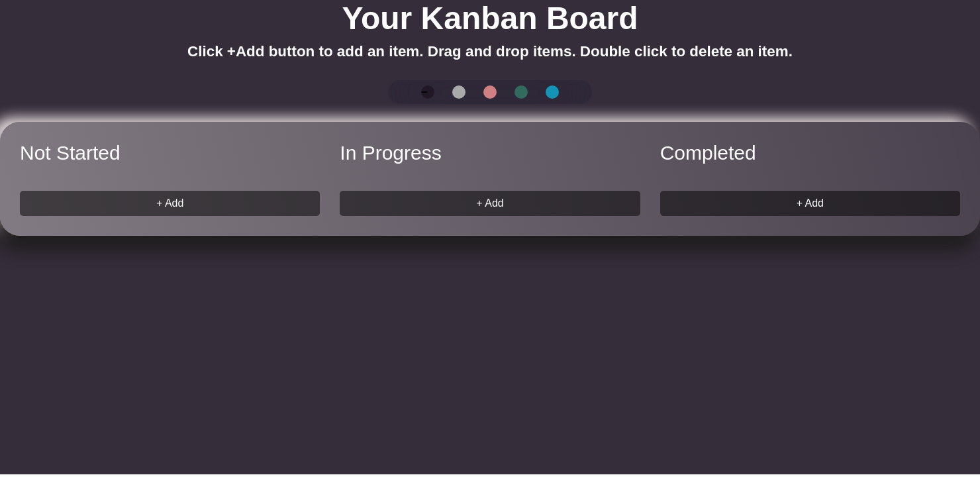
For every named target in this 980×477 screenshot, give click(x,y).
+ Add (170, 203)
